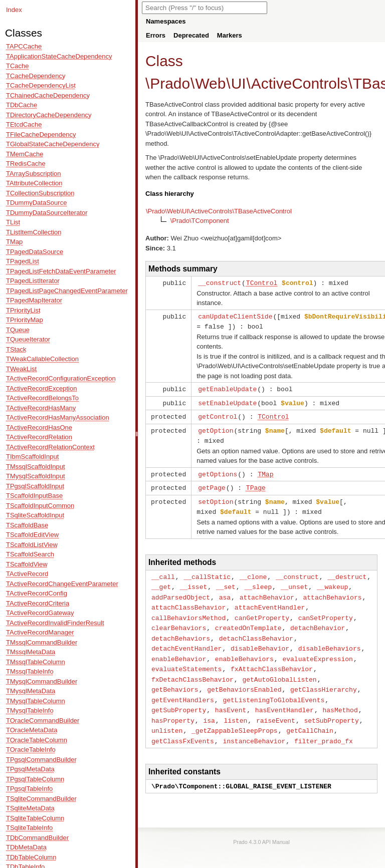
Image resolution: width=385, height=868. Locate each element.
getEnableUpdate (227, 387)
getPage (212, 483)
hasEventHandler (284, 697)
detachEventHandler (186, 639)
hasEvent (231, 697)
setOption (216, 496)
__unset (295, 580)
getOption (216, 427)
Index (14, 10)
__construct (220, 282)
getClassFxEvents (183, 727)
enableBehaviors (244, 649)
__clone (253, 570)
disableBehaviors (330, 639)
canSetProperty (326, 610)
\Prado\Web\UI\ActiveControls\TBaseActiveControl (219, 211)
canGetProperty (262, 610)
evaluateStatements (186, 658)
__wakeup (332, 580)
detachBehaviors (181, 629)
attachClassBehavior (188, 600)
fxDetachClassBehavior (192, 668)
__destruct (347, 570)
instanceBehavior (254, 727)
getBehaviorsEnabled (244, 678)
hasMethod (340, 697)
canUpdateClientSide (235, 316)
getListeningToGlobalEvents (273, 688)
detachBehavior (318, 619)
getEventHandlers (183, 688)
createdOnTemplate (248, 619)
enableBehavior (179, 649)
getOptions (218, 470)
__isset (194, 580)
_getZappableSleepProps (235, 717)
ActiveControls (300, 83)
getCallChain (310, 717)
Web (210, 83)
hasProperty (173, 707)
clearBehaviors (179, 619)
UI (239, 83)
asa (225, 590)
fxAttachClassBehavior (272, 658)
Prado (170, 83)
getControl (218, 414)
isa (209, 707)
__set (226, 580)
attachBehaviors (332, 590)
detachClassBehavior (256, 629)
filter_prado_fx (324, 727)
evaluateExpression (317, 649)
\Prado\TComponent (200, 221)
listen (235, 707)
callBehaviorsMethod (188, 610)
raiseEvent (276, 707)
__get (161, 580)
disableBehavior (260, 639)
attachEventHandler (270, 600)
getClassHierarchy (324, 678)
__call (163, 570)
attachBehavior (267, 590)
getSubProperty (179, 697)
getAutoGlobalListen (279, 668)
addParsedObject (181, 590)
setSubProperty (331, 707)
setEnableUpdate (227, 401)
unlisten (167, 717)
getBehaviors (175, 678)
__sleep (258, 580)
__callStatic (207, 570)
